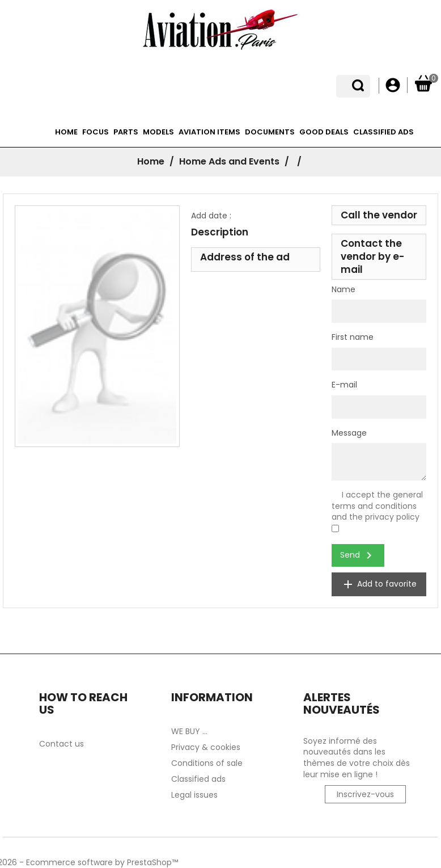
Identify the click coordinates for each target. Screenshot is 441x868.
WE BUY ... (189, 731)
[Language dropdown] (362, 86)
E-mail (344, 385)
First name (353, 337)
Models (158, 132)
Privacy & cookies (206, 747)
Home (66, 132)
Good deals (324, 132)
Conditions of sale (207, 763)
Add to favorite (379, 584)
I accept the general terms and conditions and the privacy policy (377, 506)
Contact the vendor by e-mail (372, 256)
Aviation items (209, 132)
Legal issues (194, 795)
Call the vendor (379, 215)
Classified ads (383, 132)
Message (349, 433)
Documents (270, 132)
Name (344, 290)
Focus (96, 132)
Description (220, 232)
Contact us (62, 744)
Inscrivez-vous (365, 794)
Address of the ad (245, 257)
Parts (126, 132)
